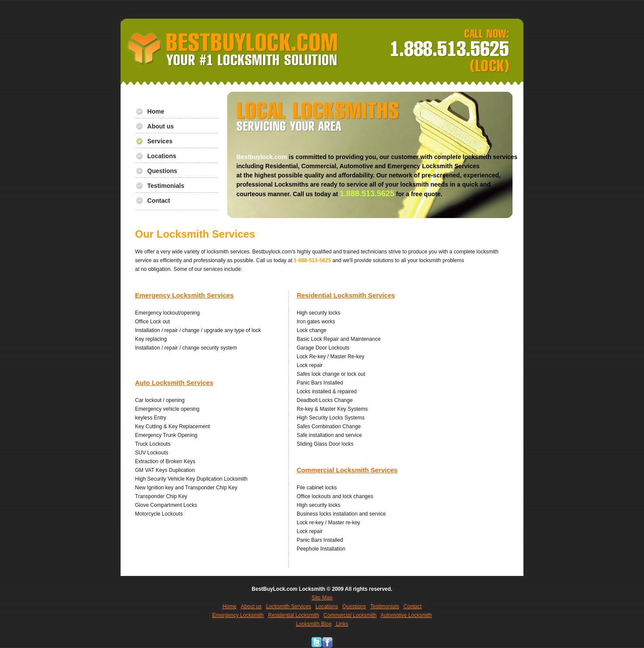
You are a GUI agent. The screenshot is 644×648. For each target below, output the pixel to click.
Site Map (322, 598)
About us (161, 126)
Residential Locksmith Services (346, 295)
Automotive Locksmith (406, 615)
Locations (162, 156)
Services (160, 141)
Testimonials (166, 186)
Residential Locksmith (294, 615)
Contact (159, 201)
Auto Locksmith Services (174, 383)
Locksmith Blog (313, 624)
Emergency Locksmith (238, 615)
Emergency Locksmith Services (184, 295)
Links (341, 624)
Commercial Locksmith (350, 615)
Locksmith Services (289, 606)
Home (156, 111)
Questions (162, 171)
